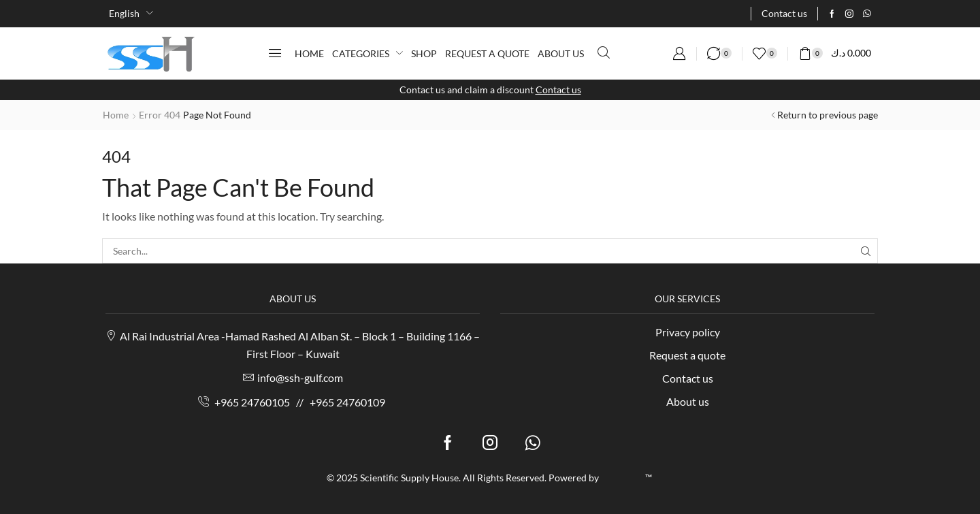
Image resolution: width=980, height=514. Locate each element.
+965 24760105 (252, 402)
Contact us (558, 90)
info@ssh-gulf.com (300, 378)
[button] (275, 53)
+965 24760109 (347, 402)
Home (116, 115)
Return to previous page (828, 115)
